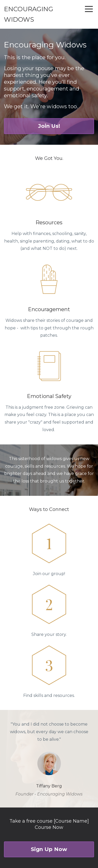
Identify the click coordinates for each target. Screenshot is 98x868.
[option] (49, 759)
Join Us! (49, 126)
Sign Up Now (49, 849)
